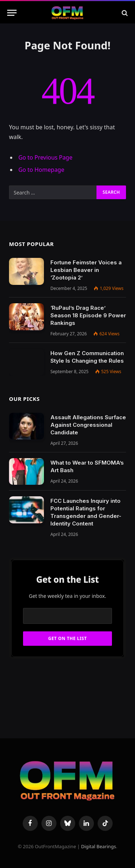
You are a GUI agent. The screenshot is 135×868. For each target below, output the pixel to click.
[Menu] (12, 13)
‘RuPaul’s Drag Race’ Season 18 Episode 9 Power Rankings (88, 315)
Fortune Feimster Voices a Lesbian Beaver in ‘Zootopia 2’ (86, 270)
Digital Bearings (98, 846)
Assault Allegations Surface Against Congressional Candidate (88, 425)
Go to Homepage (41, 170)
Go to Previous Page (45, 157)
